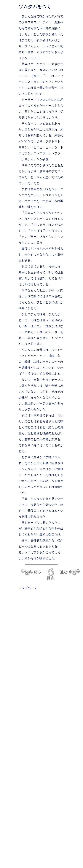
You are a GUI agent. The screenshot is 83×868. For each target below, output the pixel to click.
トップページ (28, 588)
